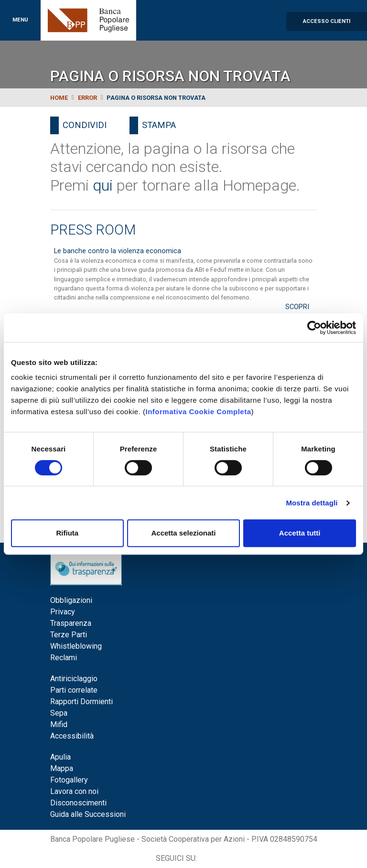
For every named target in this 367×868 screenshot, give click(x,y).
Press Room (93, 230)
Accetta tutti (300, 533)
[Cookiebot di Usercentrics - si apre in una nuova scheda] (314, 328)
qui (103, 185)
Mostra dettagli (312, 503)
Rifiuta (67, 533)
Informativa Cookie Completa (198, 412)
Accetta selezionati (183, 533)
